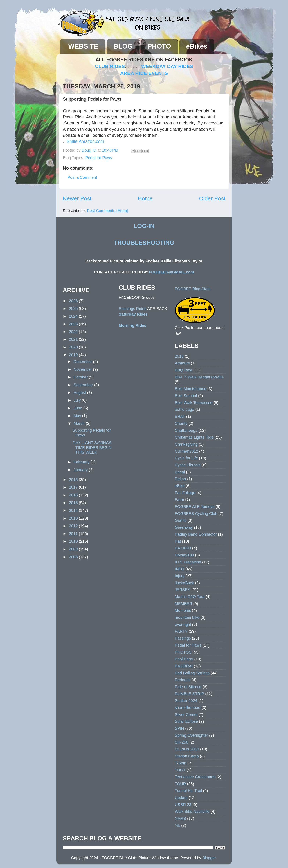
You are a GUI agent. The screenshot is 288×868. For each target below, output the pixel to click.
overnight (183, 624)
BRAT (180, 416)
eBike (180, 486)
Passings (183, 638)
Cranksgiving (186, 444)
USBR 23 (183, 805)
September (84, 385)
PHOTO (159, 46)
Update (181, 798)
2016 (74, 495)
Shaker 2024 (186, 701)
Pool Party (184, 659)
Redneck (183, 680)
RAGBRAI (184, 666)
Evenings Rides (133, 309)
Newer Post (77, 198)
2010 (74, 541)
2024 (74, 316)
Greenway (184, 527)
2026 (74, 301)
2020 (74, 347)
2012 (74, 526)
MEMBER (184, 604)
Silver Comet (186, 715)
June (79, 408)
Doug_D (90, 150)
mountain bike (187, 617)
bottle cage (185, 409)
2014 (74, 510)
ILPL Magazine (188, 562)
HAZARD (183, 548)
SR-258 (182, 742)
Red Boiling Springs (192, 673)
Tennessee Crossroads (195, 777)
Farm (179, 500)
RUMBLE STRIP (190, 694)
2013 (74, 518)
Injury (180, 576)
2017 (74, 487)
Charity (181, 423)
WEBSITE (83, 46)
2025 (74, 308)
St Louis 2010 (187, 749)
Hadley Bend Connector (196, 534)
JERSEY (183, 590)
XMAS (180, 818)
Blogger (209, 858)
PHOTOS (183, 652)
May (78, 416)
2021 (74, 339)
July (78, 400)
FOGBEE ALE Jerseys (195, 507)
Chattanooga (186, 430)
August (80, 393)
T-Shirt (181, 763)
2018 (74, 480)
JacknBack (184, 583)
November (83, 369)
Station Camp (187, 756)
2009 (74, 549)
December (83, 362)
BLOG (123, 46)
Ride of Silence (188, 687)
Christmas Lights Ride (194, 437)
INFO (180, 569)
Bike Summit (186, 396)
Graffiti (181, 520)
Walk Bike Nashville (192, 811)
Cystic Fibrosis (188, 465)
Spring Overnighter (191, 735)
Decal (180, 472)
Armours (182, 363)
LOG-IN (144, 226)
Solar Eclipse (186, 721)
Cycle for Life (186, 458)
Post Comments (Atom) (108, 211)
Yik (178, 825)
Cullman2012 (187, 451)
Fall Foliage (185, 493)
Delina (180, 479)
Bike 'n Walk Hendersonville (199, 377)
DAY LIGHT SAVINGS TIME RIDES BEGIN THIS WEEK (92, 448)
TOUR (180, 784)
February (82, 462)
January (81, 470)
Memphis (183, 610)
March (80, 423)
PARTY (181, 631)
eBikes (197, 46)
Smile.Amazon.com (85, 141)
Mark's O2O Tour (190, 597)
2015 (74, 503)
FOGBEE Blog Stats (193, 289)
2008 (74, 557)
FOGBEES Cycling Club (196, 514)
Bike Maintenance (191, 389)
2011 (74, 534)
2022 (74, 332)
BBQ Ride (184, 370)
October (81, 377)
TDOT (180, 770)
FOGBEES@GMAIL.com (171, 272)
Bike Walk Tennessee (194, 403)
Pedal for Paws (99, 158)
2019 (74, 355)
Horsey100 (184, 555)
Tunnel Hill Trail (188, 791)
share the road (188, 708)
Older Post (212, 198)
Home (145, 198)
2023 (74, 324)
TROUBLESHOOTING (144, 243)
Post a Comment (82, 177)
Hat (178, 541)
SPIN (179, 728)
